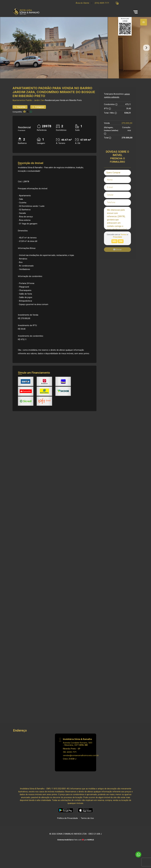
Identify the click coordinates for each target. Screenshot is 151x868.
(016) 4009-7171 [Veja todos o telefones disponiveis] (102, 3)
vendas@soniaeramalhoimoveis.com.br (81, 761)
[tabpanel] (75, 51)
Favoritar (20, 113)
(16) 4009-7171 (70, 758)
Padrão (29, 106)
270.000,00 (127, 129)
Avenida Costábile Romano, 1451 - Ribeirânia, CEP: (78, 750)
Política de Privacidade (68, 824)
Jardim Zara (39, 106)
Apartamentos (19, 106)
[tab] (144, 22)
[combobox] (117, 179)
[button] (117, 3)
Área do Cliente (82, 3)
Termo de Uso (87, 824)
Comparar (38, 113)
